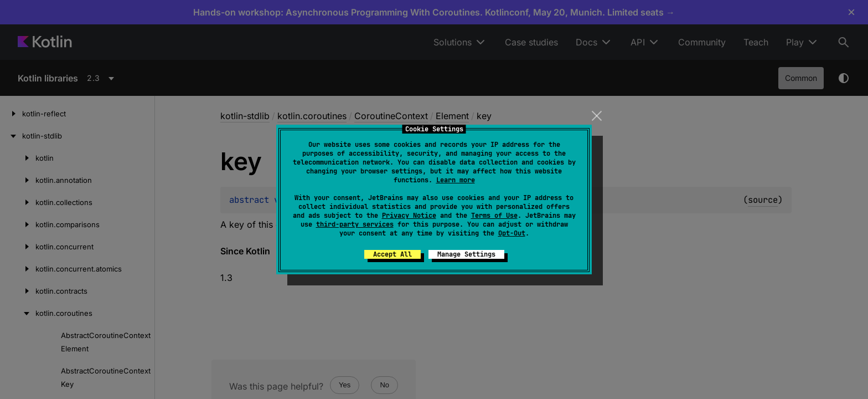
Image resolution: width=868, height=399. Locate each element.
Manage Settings (466, 254)
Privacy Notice (409, 216)
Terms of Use (494, 216)
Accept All (392, 254)
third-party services (355, 224)
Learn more (456, 180)
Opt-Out (512, 233)
